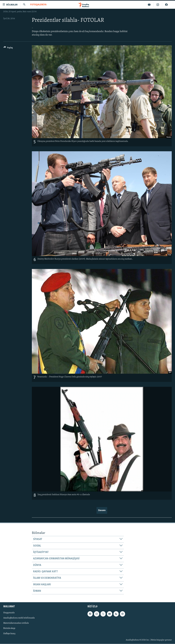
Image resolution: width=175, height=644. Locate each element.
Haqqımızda (9, 613)
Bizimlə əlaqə (9, 628)
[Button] (8, 48)
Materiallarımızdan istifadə (16, 623)
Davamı (102, 510)
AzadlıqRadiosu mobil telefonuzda (19, 618)
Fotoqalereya (38, 5)
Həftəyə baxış (9, 634)
